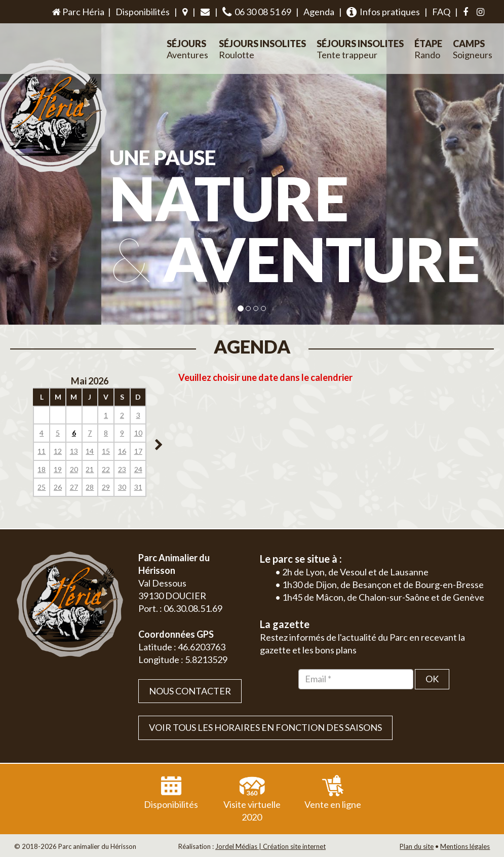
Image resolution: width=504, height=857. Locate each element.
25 (42, 487)
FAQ (441, 12)
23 (122, 469)
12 (58, 451)
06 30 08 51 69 (257, 12)
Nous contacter (190, 691)
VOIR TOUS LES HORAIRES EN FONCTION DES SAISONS (265, 727)
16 (122, 451)
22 (106, 469)
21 (90, 469)
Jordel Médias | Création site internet (270, 846)
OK (432, 679)
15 (106, 451)
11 (42, 451)
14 (90, 451)
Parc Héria (77, 12)
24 (138, 469)
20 (74, 469)
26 (58, 487)
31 (138, 487)
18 (42, 469)
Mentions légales (465, 846)
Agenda (319, 12)
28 (90, 487)
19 (58, 469)
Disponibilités (143, 12)
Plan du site (417, 846)
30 (122, 487)
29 (106, 487)
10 (138, 433)
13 (74, 451)
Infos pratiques (383, 12)
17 (138, 451)
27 (74, 487)
